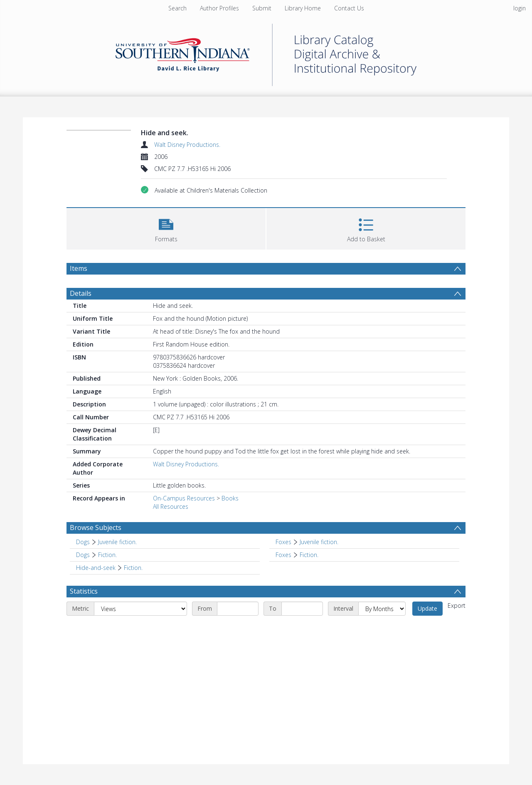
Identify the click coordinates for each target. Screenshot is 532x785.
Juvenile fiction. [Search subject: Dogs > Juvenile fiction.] (117, 542)
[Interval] (382, 609)
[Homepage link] (266, 53)
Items (79, 268)
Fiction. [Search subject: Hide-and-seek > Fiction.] (133, 568)
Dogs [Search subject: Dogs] (83, 542)
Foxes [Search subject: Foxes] (283, 542)
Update (427, 608)
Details (81, 293)
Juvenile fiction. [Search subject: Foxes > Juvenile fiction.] (319, 542)
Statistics (84, 591)
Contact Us (349, 8)
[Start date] (238, 609)
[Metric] (140, 609)
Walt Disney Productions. (187, 145)
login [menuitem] (520, 8)
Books (230, 498)
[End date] (302, 609)
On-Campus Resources (184, 498)
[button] (166, 228)
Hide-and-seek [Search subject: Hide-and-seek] (96, 568)
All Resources (171, 506)
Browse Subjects (96, 527)
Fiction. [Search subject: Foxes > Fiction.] (309, 555)
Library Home (303, 8)
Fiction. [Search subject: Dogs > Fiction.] (107, 555)
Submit (262, 8)
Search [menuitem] (177, 8)
